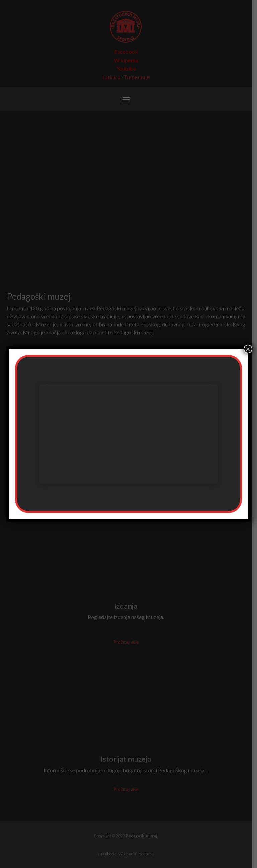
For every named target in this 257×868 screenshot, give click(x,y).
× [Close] (248, 349)
